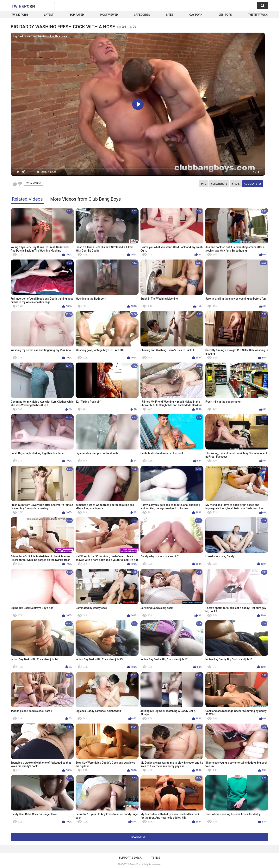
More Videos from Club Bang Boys (86, 199)
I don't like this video (20, 184)
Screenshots (219, 184)
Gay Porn (196, 15)
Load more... (140, 837)
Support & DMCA (130, 858)
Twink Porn (20, 15)
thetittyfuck (258, 15)
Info (204, 184)
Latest (49, 15)
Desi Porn (225, 15)
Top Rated (77, 15)
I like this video (15, 184)
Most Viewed (109, 15)
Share (236, 184)
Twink (23, 6)
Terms (156, 858)
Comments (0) (253, 184)
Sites (170, 15)
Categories (142, 15)
